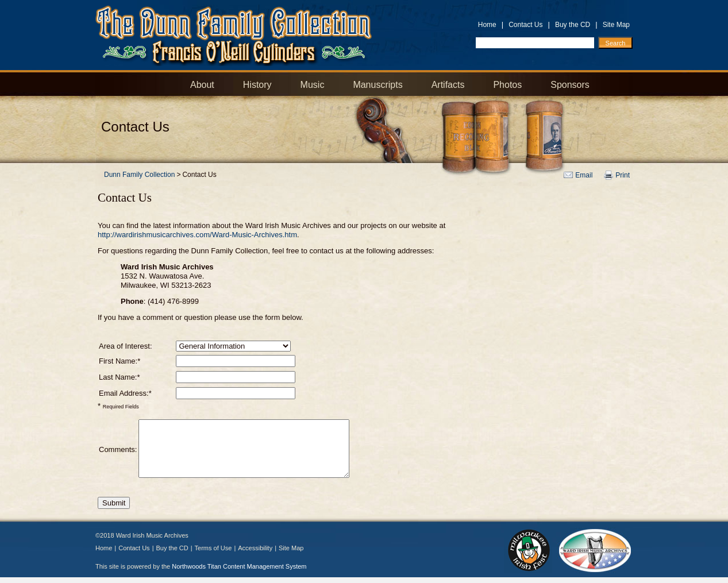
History (257, 85)
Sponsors (570, 85)
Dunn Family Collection (139, 175)
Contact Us (525, 25)
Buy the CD (573, 25)
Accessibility (255, 548)
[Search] (615, 43)
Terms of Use (213, 548)
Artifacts (448, 85)
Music (313, 85)
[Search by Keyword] (535, 43)
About (202, 85)
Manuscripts (378, 85)
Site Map (616, 25)
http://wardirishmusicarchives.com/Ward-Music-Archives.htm (197, 235)
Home (487, 25)
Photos (507, 85)
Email (584, 175)
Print (623, 175)
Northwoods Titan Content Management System (239, 566)
